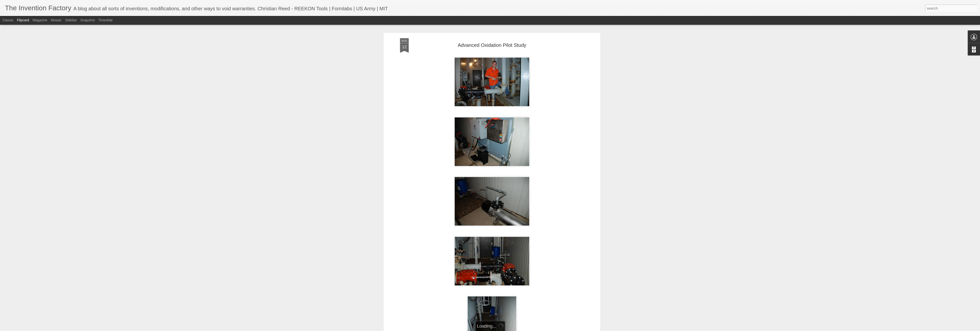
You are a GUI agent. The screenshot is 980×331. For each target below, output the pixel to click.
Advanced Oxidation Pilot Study (492, 44)
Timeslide (105, 20)
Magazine (40, 20)
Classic (8, 20)
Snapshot (88, 20)
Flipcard (23, 20)
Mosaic (56, 20)
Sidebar (71, 20)
